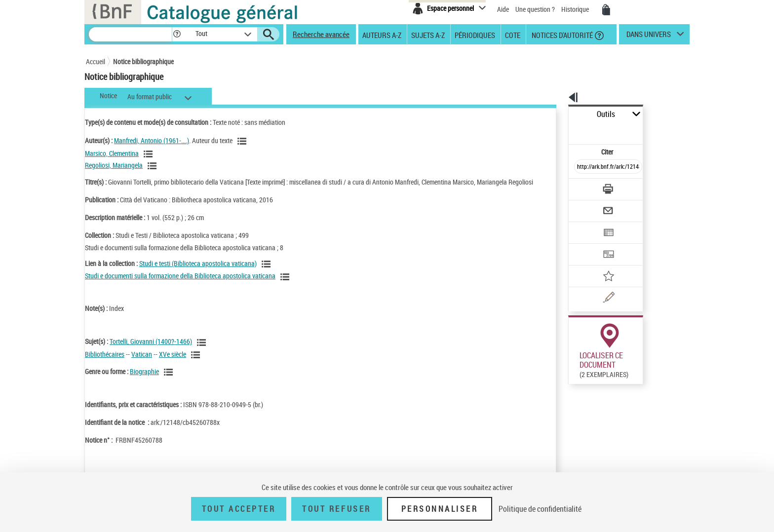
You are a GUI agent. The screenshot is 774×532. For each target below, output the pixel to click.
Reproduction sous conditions (644, 389)
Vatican (142, 364)
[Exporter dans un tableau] (587, 206)
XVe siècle (173, 364)
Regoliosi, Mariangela (114, 165)
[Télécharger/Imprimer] (582, 167)
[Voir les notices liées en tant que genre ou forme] (170, 382)
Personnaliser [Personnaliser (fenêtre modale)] (440, 509)
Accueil (96, 61)
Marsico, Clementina (112, 153)
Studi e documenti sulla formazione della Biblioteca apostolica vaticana (180, 285)
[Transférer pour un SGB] (585, 225)
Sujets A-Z (428, 35)
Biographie (144, 381)
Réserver (576, 389)
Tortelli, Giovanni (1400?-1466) (151, 351)
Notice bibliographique (143, 61)
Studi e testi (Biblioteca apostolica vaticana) (198, 273)
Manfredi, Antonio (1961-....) (152, 140)
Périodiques (475, 35)
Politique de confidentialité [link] (540, 509)
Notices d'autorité (561, 35)
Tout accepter (239, 509)
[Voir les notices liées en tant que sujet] (203, 352)
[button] (177, 34)
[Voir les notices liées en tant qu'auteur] (243, 141)
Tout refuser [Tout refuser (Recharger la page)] (336, 509)
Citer (565, 130)
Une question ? (535, 9)
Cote (513, 35)
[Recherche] (130, 34)
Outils (558, 114)
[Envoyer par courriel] (580, 187)
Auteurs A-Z (382, 35)
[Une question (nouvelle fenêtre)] (600, 264)
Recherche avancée (321, 34)
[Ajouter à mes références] (586, 244)
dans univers (649, 37)
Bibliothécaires (105, 364)
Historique (576, 9)
